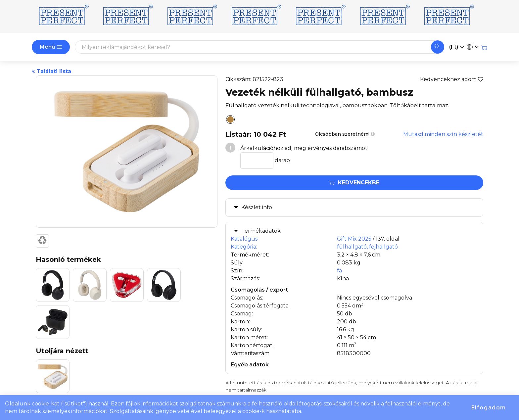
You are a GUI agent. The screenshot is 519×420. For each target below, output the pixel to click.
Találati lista (51, 71)
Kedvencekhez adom (452, 79)
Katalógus (244, 239)
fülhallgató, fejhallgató (367, 247)
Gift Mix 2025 (354, 239)
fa (339, 271)
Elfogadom (489, 408)
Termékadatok (261, 231)
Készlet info (257, 207)
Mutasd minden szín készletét (443, 134)
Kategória (243, 247)
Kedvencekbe (354, 183)
